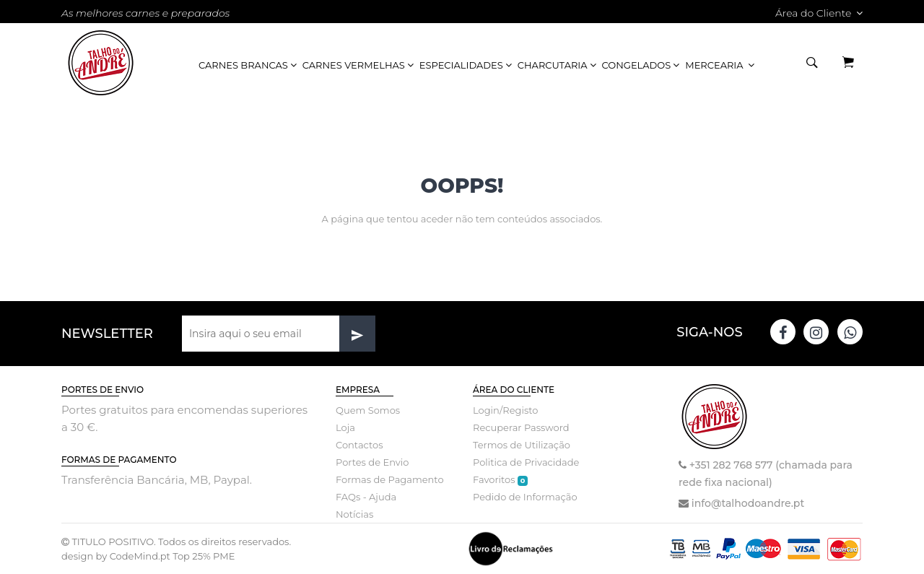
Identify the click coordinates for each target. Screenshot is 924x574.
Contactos (359, 445)
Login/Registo (505, 410)
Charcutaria (558, 65)
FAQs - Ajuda (366, 497)
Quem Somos (368, 410)
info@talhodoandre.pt (748, 503)
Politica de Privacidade (526, 462)
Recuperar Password (521, 427)
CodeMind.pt (140, 556)
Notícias (354, 514)
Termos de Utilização (522, 445)
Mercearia (721, 65)
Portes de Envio (372, 462)
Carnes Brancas (249, 65)
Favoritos (500, 480)
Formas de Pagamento (390, 479)
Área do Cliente (819, 13)
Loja (345, 427)
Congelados (642, 65)
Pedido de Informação (525, 497)
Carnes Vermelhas (359, 65)
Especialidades (467, 65)
